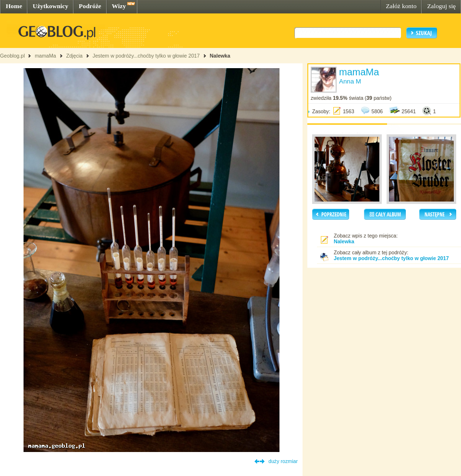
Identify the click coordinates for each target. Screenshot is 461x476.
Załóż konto (401, 6)
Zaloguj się (441, 6)
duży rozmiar (283, 461)
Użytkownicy (50, 6)
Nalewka (220, 56)
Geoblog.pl (12, 56)
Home (14, 6)
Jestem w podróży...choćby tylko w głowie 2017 (146, 56)
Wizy (119, 6)
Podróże (90, 6)
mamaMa (45, 56)
